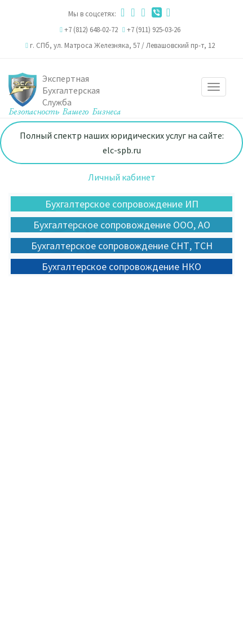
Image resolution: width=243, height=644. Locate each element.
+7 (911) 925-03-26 (154, 30)
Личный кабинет (122, 177)
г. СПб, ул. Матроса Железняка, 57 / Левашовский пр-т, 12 (122, 45)
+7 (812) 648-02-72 (91, 30)
